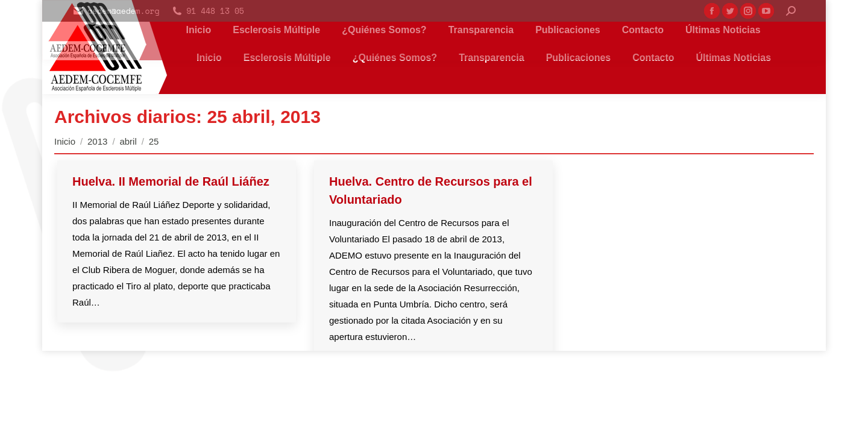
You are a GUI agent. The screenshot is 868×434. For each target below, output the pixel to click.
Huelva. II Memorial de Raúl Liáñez (171, 181)
